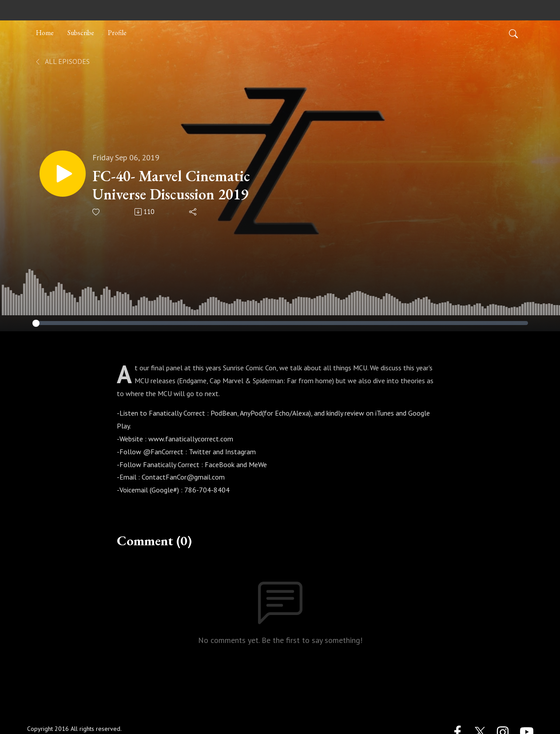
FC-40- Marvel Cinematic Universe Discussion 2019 (171, 185)
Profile (117, 33)
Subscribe (81, 33)
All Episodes (62, 61)
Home (45, 33)
